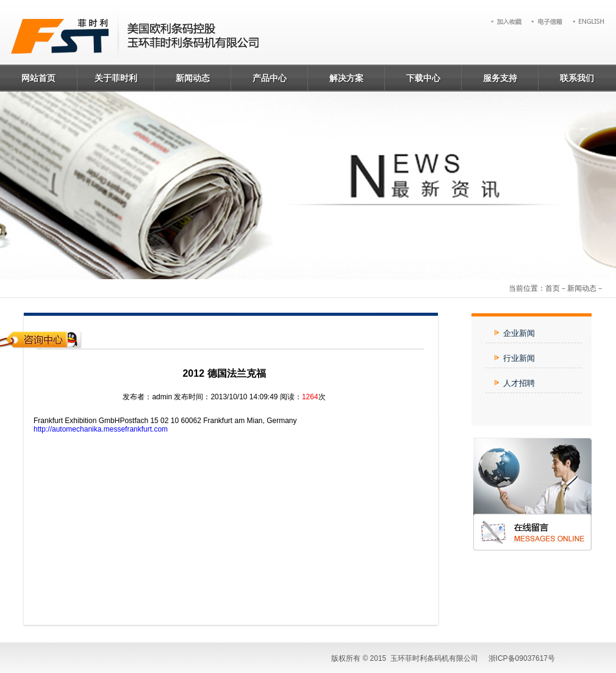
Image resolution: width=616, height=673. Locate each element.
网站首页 (38, 78)
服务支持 (500, 78)
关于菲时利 (116, 78)
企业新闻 (515, 333)
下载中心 (423, 78)
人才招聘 (515, 383)
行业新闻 (515, 358)
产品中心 (270, 78)
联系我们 (577, 78)
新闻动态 (193, 78)
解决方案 (346, 78)
